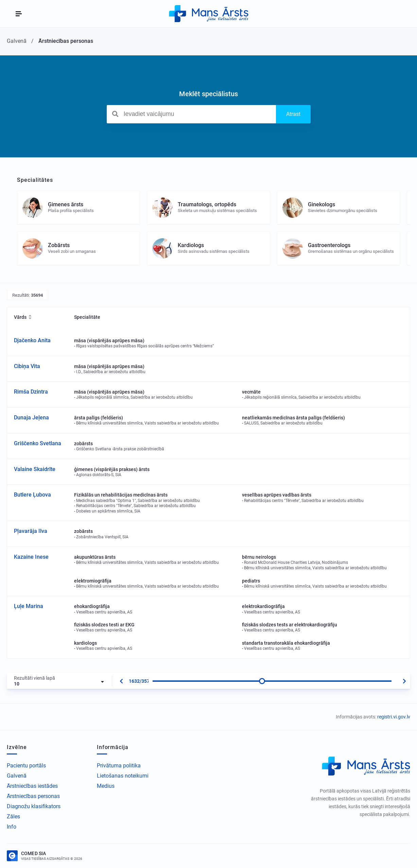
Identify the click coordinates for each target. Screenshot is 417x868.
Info (12, 827)
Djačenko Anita (32, 340)
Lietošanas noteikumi (123, 776)
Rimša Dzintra (31, 392)
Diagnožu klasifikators (34, 806)
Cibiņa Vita (27, 366)
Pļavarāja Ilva (31, 531)
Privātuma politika (119, 766)
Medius (106, 786)
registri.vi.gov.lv (394, 717)
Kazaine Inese (31, 557)
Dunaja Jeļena (31, 418)
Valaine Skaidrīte (35, 469)
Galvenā (17, 776)
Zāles (13, 817)
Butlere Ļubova (32, 495)
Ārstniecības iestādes (32, 786)
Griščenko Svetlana (38, 443)
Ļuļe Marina (29, 606)
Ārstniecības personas (33, 796)
